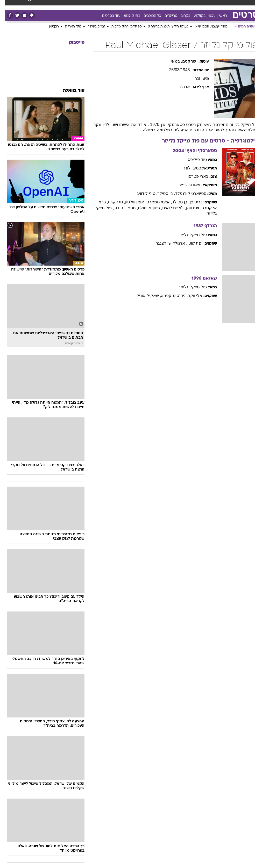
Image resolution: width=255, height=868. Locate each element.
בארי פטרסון (193, 176)
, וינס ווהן (189, 208)
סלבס (146, 5)
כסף (132, 5)
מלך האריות (68, 27)
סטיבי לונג (187, 168)
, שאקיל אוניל (144, 296)
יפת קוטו (190, 243)
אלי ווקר (190, 296)
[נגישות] (7, 9)
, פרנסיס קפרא (169, 296)
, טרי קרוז (111, 202)
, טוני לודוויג (142, 193)
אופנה (53, 5)
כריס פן (191, 202)
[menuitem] (192, 9)
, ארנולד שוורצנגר (167, 243)
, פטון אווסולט (145, 208)
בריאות (105, 5)
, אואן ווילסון (131, 202)
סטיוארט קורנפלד (186, 193)
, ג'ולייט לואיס (169, 208)
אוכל (120, 5)
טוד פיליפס (192, 159)
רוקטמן (49, 27)
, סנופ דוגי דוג (121, 208)
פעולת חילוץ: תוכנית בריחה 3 (163, 27)
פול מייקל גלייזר (188, 235)
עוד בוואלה (69, 91)
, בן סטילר (161, 193)
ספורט (195, 5)
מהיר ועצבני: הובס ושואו (206, 27)
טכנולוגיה (70, 5)
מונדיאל (178, 5)
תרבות (161, 5)
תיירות (88, 5)
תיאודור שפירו (185, 185)
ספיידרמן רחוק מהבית (122, 27)
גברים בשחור (91, 27)
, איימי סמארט (154, 202)
